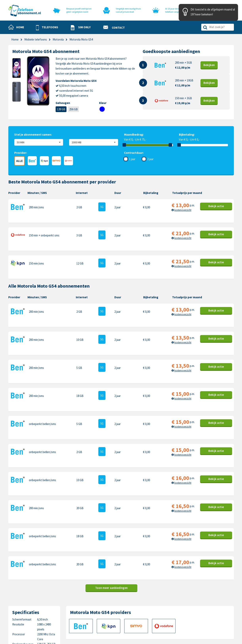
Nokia (202, 598)
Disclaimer (127, 611)
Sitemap (126, 617)
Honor (202, 605)
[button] (47, 27)
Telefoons (92, 592)
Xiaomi (167, 617)
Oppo (202, 617)
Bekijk (209, 65)
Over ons (91, 611)
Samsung (168, 598)
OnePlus (168, 605)
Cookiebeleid (129, 598)
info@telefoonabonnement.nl (34, 607)
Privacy (126, 605)
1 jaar (132, 159)
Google (167, 611)
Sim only (91, 598)
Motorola (204, 592)
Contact (126, 592)
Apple (166, 592)
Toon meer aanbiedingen (111, 487)
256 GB (74, 109)
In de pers (92, 617)
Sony (201, 611)
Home (15, 39)
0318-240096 (28, 602)
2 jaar (150, 159)
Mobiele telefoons (36, 39)
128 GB (61, 109)
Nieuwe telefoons (97, 605)
